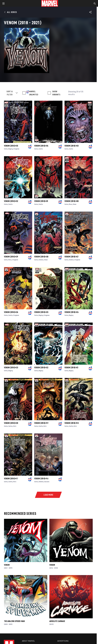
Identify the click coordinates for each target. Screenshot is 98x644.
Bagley (11, 149)
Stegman (16, 149)
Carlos (10, 426)
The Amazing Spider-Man (14, 621)
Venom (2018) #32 (11, 201)
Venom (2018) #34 (41, 146)
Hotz (15, 426)
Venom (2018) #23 (11, 368)
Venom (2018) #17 (11, 479)
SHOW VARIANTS (56, 93)
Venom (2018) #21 (71, 368)
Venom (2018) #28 (41, 257)
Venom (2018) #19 (41, 423)
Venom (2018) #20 (11, 423)
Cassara (47, 482)
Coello (41, 149)
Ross (71, 204)
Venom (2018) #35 (11, 146)
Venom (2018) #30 (71, 201)
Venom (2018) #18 (71, 423)
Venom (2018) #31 (41, 201)
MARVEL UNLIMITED (34, 93)
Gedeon (41, 260)
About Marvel (28, 641)
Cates (6, 149)
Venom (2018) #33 (71, 146)
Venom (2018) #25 (41, 312)
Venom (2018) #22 (41, 368)
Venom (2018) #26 (11, 312)
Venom (7, 565)
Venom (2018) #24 (71, 312)
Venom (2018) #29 (11, 257)
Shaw (75, 204)
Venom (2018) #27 (71, 257)
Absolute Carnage (57, 621)
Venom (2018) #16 (41, 479)
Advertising (63, 641)
